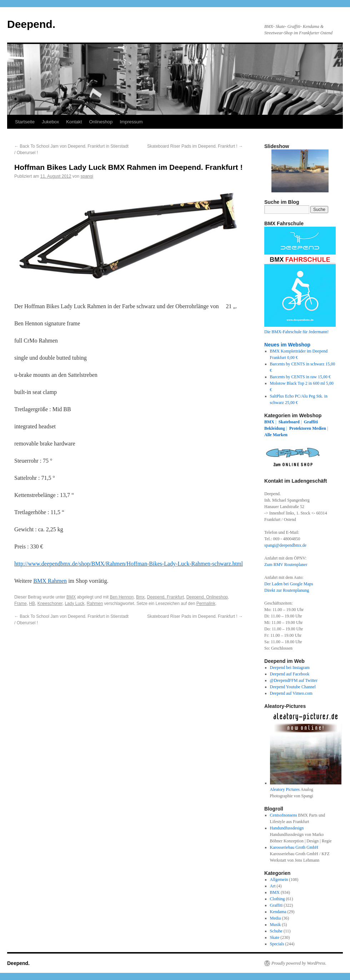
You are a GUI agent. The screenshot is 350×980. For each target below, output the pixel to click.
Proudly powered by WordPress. (299, 963)
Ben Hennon (122, 597)
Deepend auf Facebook (290, 674)
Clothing (277, 899)
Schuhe (276, 931)
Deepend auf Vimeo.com (291, 693)
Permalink (206, 604)
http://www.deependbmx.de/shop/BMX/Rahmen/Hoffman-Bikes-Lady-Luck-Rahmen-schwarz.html (129, 564)
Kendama (278, 912)
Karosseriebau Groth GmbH (294, 847)
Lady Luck (74, 604)
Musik (276, 925)
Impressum (131, 122)
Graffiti (311, 422)
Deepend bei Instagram (290, 668)
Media (276, 918)
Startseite (25, 122)
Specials (277, 944)
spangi (87, 176)
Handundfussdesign (287, 828)
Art (273, 886)
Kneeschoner (50, 604)
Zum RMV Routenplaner (286, 565)
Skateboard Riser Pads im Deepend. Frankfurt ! (195, 146)
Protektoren (300, 428)
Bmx (140, 597)
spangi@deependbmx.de (285, 545)
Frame (21, 604)
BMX (71, 597)
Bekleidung (275, 428)
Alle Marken (276, 435)
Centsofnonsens (284, 815)
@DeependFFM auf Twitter (294, 680)
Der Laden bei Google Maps (289, 584)
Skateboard (289, 422)
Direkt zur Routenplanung (287, 590)
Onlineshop (101, 122)
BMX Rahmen (50, 581)
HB (32, 604)
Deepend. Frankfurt (166, 597)
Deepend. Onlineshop (207, 597)
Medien (319, 428)
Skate (275, 937)
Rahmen (95, 604)
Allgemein (279, 880)
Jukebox (50, 122)
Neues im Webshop (287, 345)
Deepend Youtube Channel (293, 687)
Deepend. (31, 24)
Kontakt (74, 122)
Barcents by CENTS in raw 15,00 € (300, 377)
